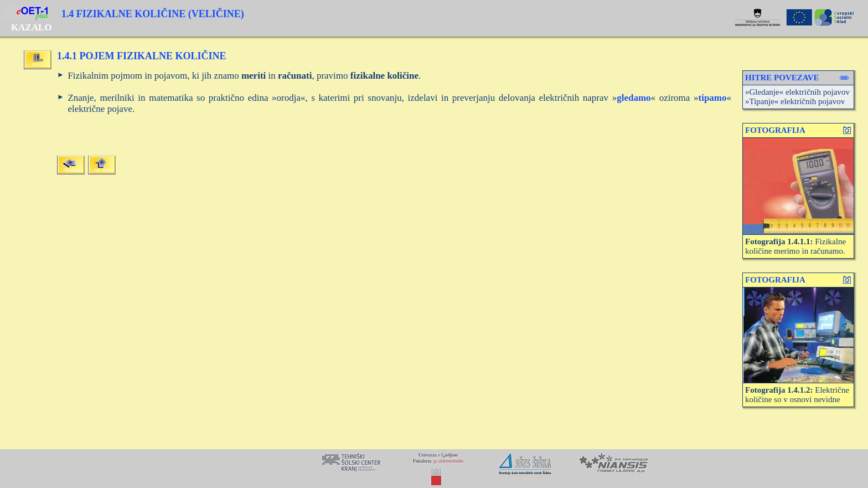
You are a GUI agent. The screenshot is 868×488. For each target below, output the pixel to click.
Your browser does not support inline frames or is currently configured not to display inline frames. (434, 469)
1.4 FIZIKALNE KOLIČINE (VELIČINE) (153, 14)
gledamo (634, 98)
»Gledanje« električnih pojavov (797, 92)
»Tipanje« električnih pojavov (795, 101)
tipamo (713, 98)
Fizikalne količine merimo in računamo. (795, 246)
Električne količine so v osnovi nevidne (797, 395)
